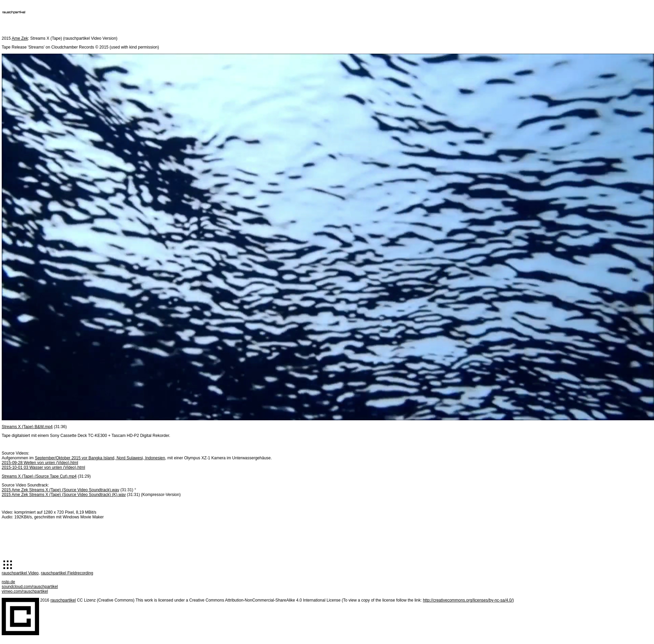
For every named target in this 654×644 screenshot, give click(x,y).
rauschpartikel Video (20, 573)
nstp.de (8, 582)
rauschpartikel (63, 600)
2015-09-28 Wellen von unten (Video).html (40, 463)
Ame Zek (20, 38)
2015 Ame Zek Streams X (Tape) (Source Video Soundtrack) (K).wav (64, 495)
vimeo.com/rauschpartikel (25, 591)
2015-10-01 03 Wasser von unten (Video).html (43, 467)
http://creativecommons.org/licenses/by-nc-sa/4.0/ (468, 600)
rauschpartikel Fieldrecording (67, 573)
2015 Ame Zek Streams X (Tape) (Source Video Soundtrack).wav (60, 490)
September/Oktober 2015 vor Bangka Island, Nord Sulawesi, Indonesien (100, 458)
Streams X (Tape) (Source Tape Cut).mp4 (39, 476)
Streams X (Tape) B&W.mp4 (27, 427)
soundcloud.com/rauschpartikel (30, 587)
